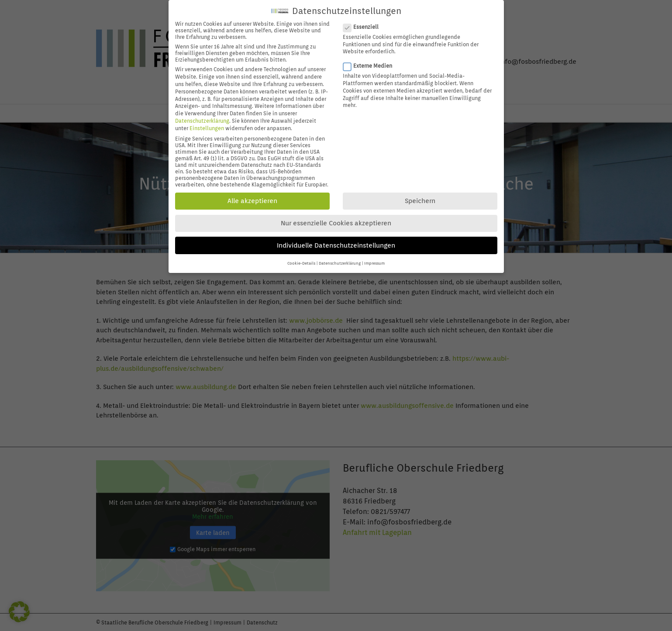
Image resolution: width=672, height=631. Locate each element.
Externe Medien (371, 59)
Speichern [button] (420, 194)
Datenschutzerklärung (202, 114)
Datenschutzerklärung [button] (340, 257)
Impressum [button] (374, 257)
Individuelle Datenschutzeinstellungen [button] (336, 238)
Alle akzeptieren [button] (252, 194)
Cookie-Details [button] (301, 257)
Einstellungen (207, 121)
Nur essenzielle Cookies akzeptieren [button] (336, 217)
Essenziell (364, 20)
